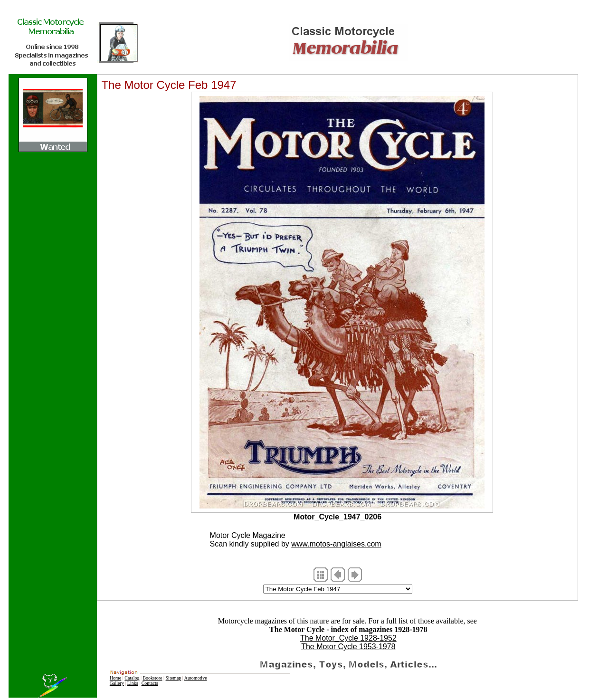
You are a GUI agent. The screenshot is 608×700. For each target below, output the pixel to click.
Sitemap (174, 678)
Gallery (117, 683)
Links (133, 683)
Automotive (196, 678)
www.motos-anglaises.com (336, 544)
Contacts (150, 683)
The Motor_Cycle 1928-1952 (348, 638)
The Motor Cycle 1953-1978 (348, 647)
